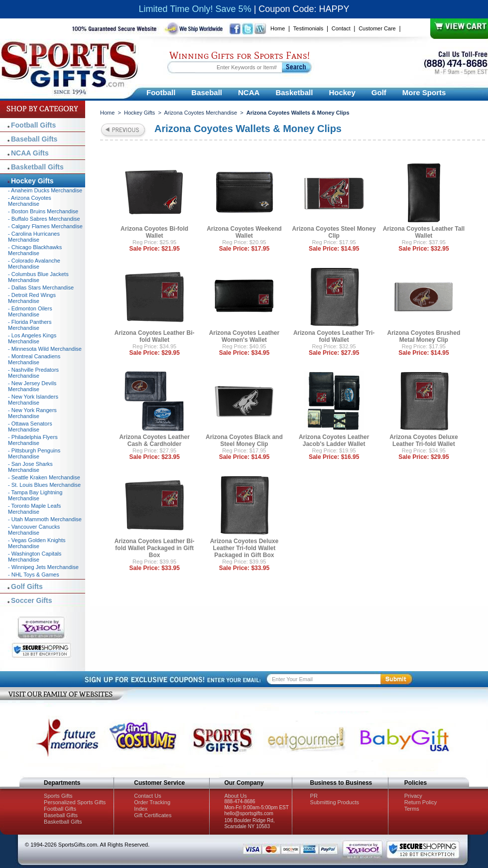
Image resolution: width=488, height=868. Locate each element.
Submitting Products (335, 802)
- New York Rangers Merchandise (32, 413)
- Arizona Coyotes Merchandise (30, 201)
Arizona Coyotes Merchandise (200, 113)
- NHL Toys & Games (34, 575)
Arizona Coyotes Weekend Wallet (244, 232)
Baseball (207, 92)
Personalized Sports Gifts (75, 802)
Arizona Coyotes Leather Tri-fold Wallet (334, 336)
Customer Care (377, 28)
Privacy (413, 796)
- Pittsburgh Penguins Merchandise (34, 453)
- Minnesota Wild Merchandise (45, 349)
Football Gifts (33, 125)
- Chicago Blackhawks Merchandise (35, 250)
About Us (235, 796)
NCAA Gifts (30, 153)
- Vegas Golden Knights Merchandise (37, 543)
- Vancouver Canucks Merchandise (34, 530)
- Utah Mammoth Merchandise (45, 519)
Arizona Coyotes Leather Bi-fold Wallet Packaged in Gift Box (155, 548)
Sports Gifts (58, 796)
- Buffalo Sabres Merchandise (44, 219)
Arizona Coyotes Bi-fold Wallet (154, 232)
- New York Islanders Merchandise (33, 400)
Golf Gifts (27, 586)
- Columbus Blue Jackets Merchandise (38, 277)
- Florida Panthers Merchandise (30, 325)
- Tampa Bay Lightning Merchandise (35, 495)
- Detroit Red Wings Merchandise (32, 298)
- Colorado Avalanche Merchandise (34, 264)
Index (141, 809)
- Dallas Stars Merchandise (41, 288)
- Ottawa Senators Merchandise (30, 427)
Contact (341, 28)
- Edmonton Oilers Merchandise (30, 311)
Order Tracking (152, 802)
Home (278, 28)
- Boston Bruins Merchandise (43, 211)
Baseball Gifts (34, 139)
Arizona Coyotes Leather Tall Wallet (424, 232)
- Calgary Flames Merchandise (45, 226)
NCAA (249, 92)
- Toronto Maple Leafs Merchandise (34, 509)
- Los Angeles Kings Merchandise (32, 338)
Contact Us (147, 796)
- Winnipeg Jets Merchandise (43, 567)
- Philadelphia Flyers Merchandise (33, 440)
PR (314, 796)
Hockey (342, 92)
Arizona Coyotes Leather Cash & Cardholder (154, 440)
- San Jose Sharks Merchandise (30, 467)
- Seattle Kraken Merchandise (44, 477)
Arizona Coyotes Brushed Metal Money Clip (424, 336)
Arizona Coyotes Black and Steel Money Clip (244, 440)
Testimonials (308, 28)
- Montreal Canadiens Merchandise (34, 359)
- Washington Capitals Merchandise (35, 557)
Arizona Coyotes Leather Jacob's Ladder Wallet (334, 440)
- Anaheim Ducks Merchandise (45, 190)
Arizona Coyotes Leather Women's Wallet (244, 336)
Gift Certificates (153, 815)
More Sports (424, 92)
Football (161, 92)
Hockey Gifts (139, 113)
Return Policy (421, 802)
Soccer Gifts (31, 600)
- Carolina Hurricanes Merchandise (34, 237)
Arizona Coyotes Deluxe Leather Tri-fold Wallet (424, 440)
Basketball (294, 92)
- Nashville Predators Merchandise (33, 373)
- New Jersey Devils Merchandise (32, 386)
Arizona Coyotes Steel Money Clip (334, 232)
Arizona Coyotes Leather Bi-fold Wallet (155, 336)
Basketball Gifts (37, 167)
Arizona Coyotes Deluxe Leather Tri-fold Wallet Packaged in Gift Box (244, 548)
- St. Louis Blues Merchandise (44, 485)
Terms (412, 809)
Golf (379, 92)
